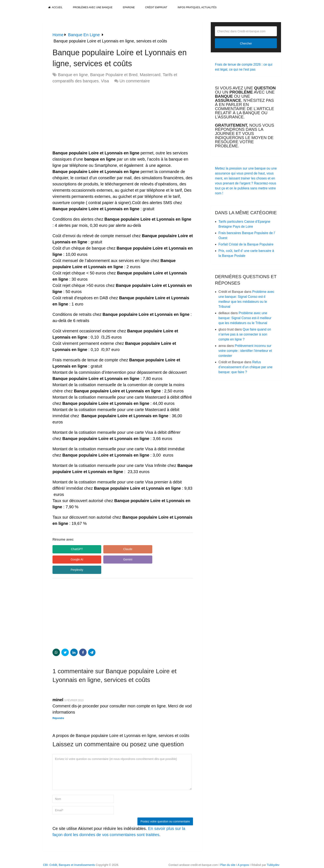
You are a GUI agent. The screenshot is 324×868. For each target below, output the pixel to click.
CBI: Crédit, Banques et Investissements (69, 855)
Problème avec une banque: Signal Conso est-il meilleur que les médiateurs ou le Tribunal (245, 318)
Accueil (55, 7)
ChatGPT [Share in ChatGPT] (71, 549)
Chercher (246, 43)
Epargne (129, 7)
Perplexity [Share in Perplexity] (110, 560)
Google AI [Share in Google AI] (150, 549)
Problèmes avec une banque (93, 7)
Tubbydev (273, 855)
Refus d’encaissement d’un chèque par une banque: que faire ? (245, 367)
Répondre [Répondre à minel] (58, 708)
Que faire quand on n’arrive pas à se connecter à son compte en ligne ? (245, 334)
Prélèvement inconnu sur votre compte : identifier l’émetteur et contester (245, 351)
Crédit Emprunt (156, 7)
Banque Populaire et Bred (114, 75)
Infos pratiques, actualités (197, 7)
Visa (105, 81)
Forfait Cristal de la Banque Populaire (246, 244)
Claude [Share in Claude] (110, 549)
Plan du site (228, 855)
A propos (243, 855)
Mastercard (150, 75)
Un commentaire (135, 81)
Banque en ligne (73, 75)
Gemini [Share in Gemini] (71, 560)
